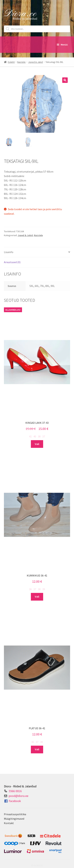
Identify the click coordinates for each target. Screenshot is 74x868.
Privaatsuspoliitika (15, 814)
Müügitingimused (14, 819)
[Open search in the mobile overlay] (37, 29)
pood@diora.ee (18, 796)
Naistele (21, 62)
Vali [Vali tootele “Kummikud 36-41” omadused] (37, 596)
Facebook (12, 801)
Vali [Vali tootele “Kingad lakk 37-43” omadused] (37, 444)
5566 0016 (15, 791)
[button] (65, 80)
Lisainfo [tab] (9, 252)
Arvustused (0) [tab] (12, 262)
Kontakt (9, 823)
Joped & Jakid (35, 62)
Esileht (11, 62)
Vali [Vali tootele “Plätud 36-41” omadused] (37, 749)
